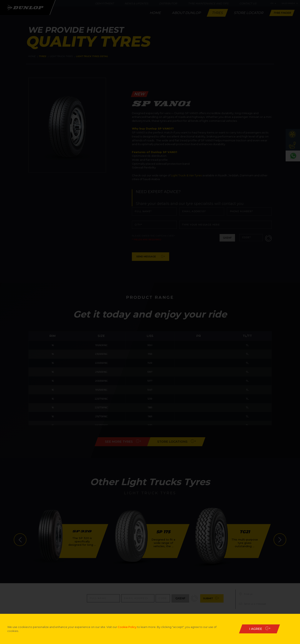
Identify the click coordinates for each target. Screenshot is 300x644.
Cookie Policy (127, 627)
